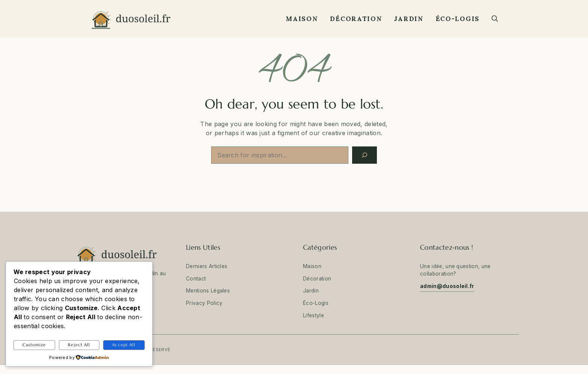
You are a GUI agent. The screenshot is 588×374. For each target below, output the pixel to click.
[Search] (364, 155)
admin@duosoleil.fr (447, 286)
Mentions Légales (208, 291)
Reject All (79, 345)
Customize (34, 345)
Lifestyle (313, 315)
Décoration (356, 19)
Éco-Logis (458, 19)
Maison (302, 19)
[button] (495, 19)
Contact (196, 279)
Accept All (124, 345)
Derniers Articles (207, 266)
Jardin (409, 19)
